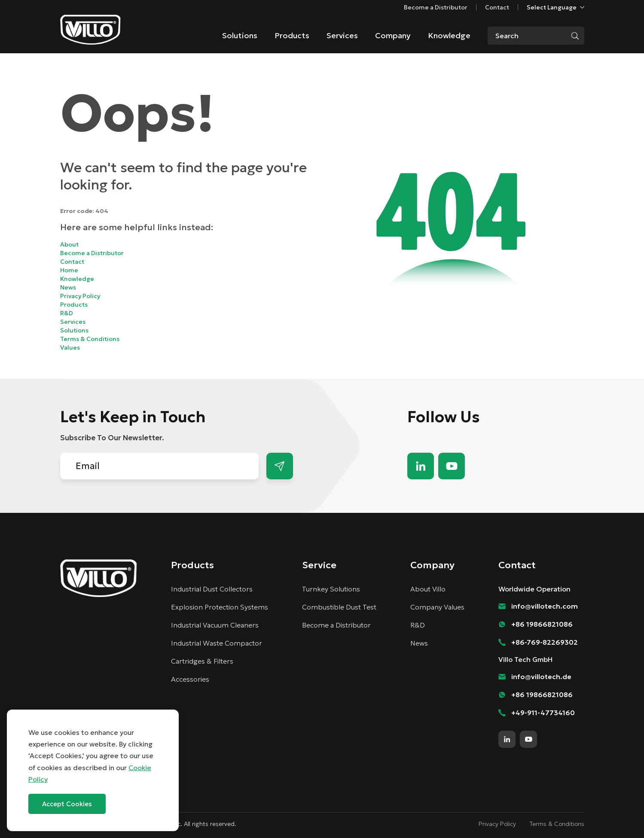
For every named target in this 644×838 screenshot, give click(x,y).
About (69, 244)
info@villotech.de (541, 676)
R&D (67, 313)
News (68, 287)
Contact (497, 7)
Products (292, 35)
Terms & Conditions (90, 339)
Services (342, 35)
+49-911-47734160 (543, 713)
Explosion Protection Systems (220, 607)
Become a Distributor (436, 7)
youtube (452, 466)
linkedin (421, 466)
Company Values (437, 607)
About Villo (428, 589)
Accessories (190, 679)
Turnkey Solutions (331, 589)
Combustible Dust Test (339, 607)
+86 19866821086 (542, 624)
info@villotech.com (545, 606)
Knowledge (449, 35)
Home (69, 270)
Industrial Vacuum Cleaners (215, 625)
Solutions (240, 35)
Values (70, 347)
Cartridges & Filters (202, 661)
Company (393, 35)
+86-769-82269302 (545, 642)
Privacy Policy (80, 296)
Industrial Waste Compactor (217, 643)
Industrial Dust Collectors (212, 589)
